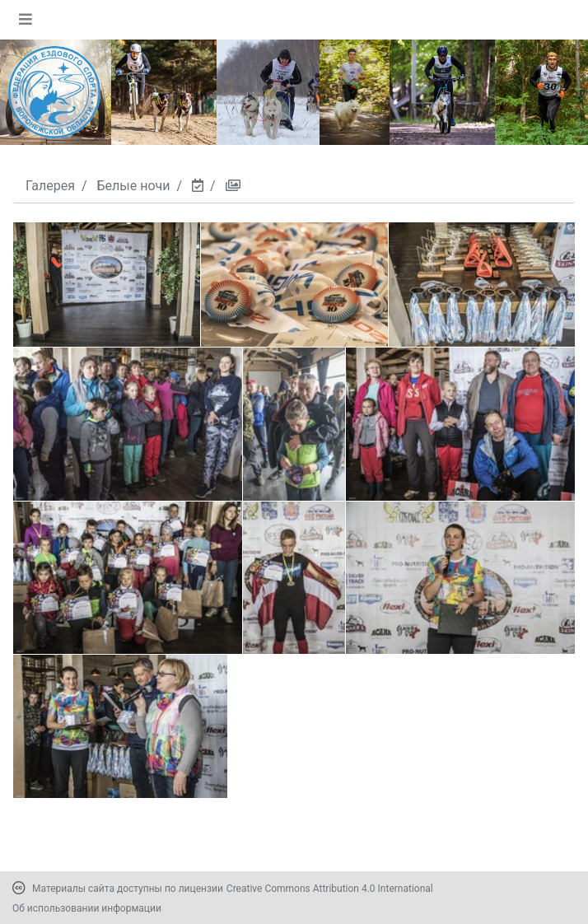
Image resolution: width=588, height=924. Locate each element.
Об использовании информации (87, 908)
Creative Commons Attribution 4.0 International (330, 889)
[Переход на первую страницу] (54, 92)
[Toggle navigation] (26, 19)
